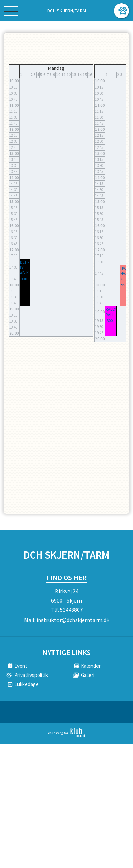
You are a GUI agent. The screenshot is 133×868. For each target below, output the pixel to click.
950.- (125, 285)
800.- (25, 279)
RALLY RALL (111, 312)
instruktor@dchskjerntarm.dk (73, 620)
